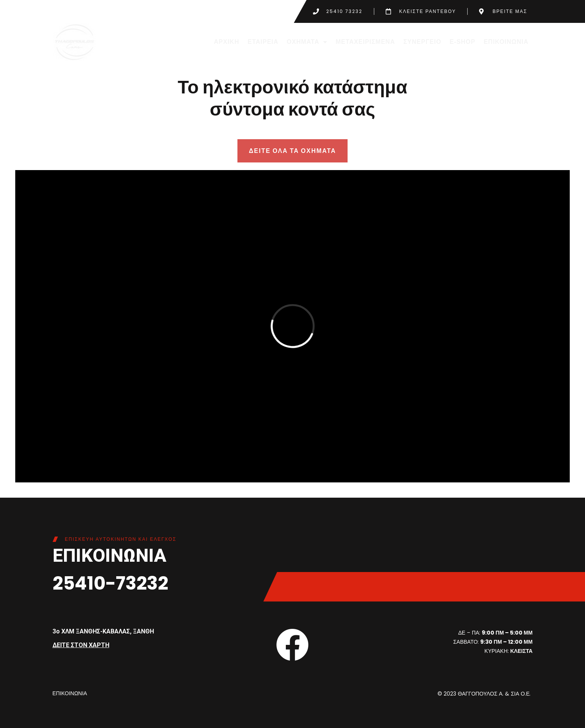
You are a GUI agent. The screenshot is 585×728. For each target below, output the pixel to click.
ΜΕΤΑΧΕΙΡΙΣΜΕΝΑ (365, 42)
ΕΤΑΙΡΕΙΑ (263, 42)
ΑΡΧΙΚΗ (226, 42)
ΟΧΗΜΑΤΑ (307, 42)
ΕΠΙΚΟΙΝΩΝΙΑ (506, 42)
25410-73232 (110, 583)
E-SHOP (462, 42)
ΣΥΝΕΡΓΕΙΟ (422, 42)
